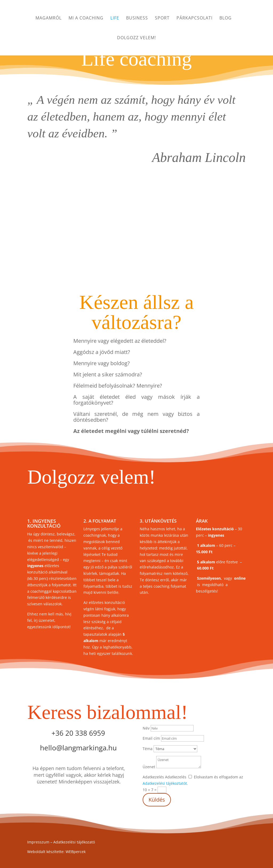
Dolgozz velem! (136, 38)
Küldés (157, 800)
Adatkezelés (153, 777)
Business (137, 18)
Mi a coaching (86, 18)
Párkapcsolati (194, 18)
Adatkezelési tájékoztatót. (165, 783)
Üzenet (149, 767)
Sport (162, 18)
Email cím (151, 738)
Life (115, 18)
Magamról (49, 18)
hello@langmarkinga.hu (78, 748)
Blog (226, 18)
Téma (148, 749)
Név (146, 728)
